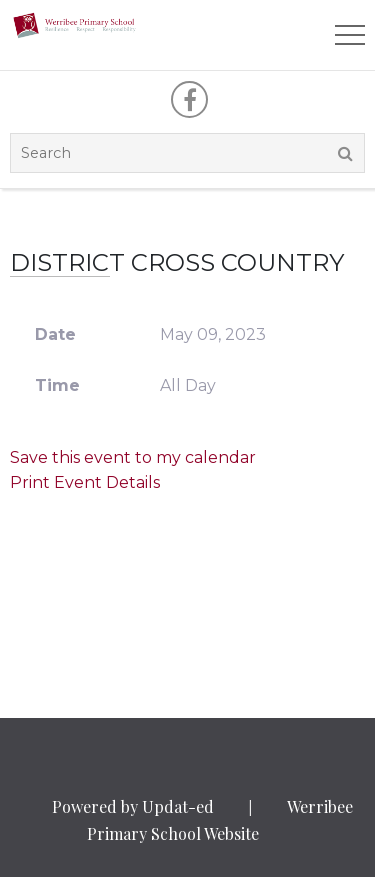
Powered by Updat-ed (133, 806)
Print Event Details (85, 482)
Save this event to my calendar (133, 457)
